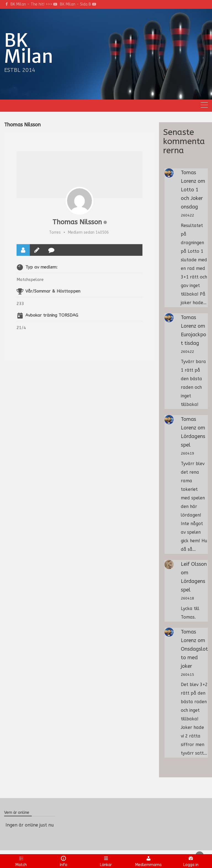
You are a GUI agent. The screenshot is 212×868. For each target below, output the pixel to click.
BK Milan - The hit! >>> (34, 4)
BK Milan (29, 48)
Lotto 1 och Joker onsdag (192, 198)
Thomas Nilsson (77, 222)
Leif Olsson (194, 564)
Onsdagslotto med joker (194, 658)
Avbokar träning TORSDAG (52, 315)
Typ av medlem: (41, 267)
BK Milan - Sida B (78, 4)
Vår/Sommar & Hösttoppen (53, 291)
